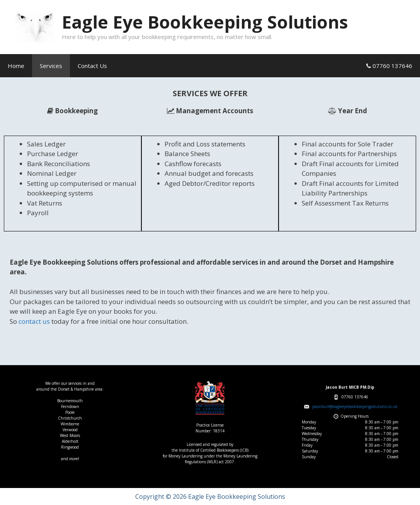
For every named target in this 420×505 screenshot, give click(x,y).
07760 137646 (389, 66)
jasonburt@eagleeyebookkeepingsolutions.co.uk (355, 406)
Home (16, 66)
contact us (34, 321)
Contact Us (92, 66)
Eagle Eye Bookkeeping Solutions (205, 22)
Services (51, 66)
